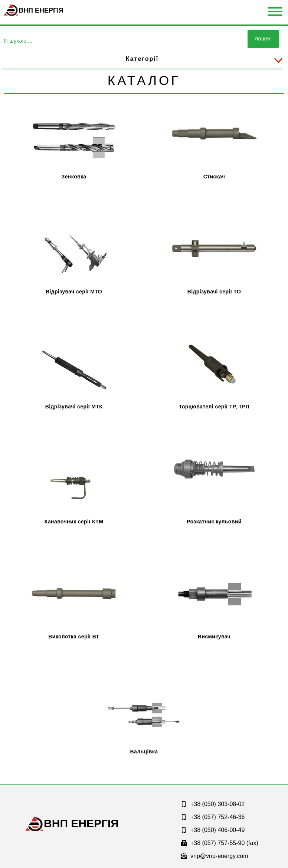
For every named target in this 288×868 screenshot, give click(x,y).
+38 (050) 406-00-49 (213, 830)
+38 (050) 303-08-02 (213, 804)
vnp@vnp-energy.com (215, 856)
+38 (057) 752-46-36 (213, 817)
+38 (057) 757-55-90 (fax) (220, 843)
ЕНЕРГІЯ (81, 823)
